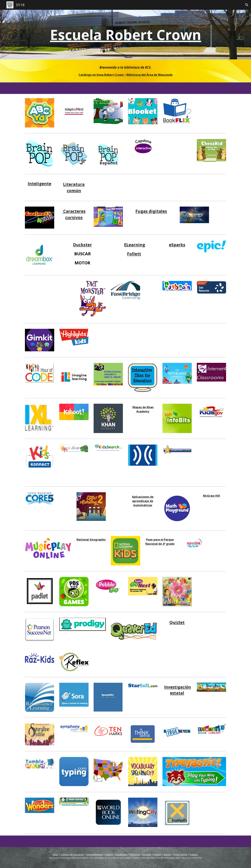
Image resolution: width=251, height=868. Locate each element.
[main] (125, 35)
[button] (247, 5)
